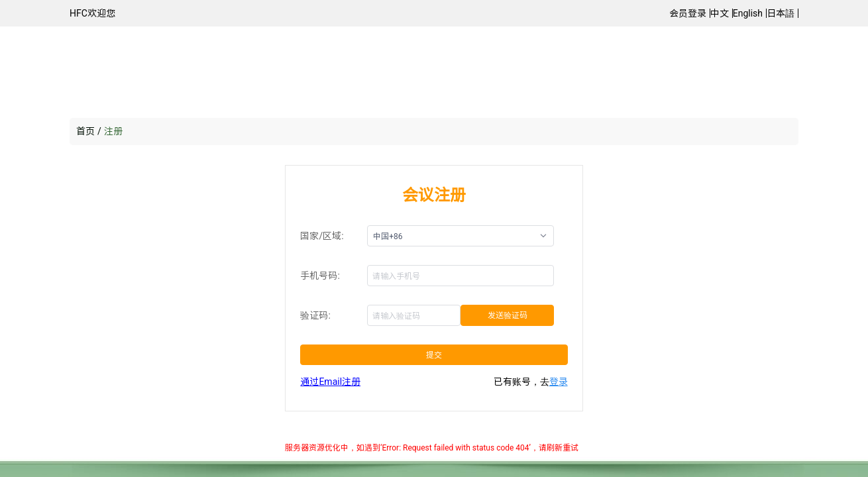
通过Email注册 (330, 382)
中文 (720, 13)
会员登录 (688, 13)
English (748, 13)
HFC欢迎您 (92, 13)
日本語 (781, 13)
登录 (559, 382)
